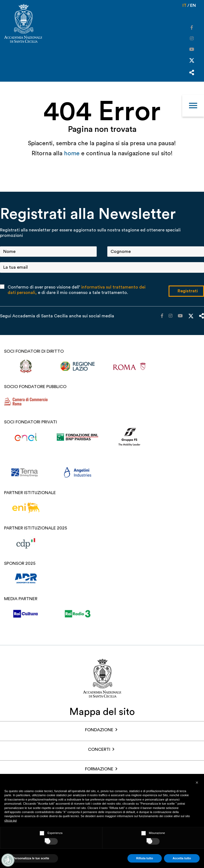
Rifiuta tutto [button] (145, 858)
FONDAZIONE (99, 730)
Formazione (99, 769)
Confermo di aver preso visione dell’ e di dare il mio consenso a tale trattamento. (77, 290)
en (193, 5)
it (185, 5)
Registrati (188, 291)
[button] (197, 783)
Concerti (99, 749)
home (73, 153)
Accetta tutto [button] (182, 858)
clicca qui (10, 820)
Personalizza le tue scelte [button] (31, 858)
